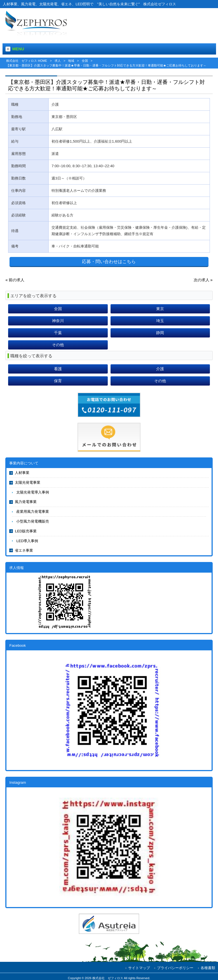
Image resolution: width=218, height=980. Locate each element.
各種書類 (208, 968)
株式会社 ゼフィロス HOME (27, 61)
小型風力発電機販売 (33, 521)
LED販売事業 (26, 531)
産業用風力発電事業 (33, 512)
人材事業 (22, 473)
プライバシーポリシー (175, 968)
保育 (58, 381)
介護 (160, 369)
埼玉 (160, 321)
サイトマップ (139, 968)
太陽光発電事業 (28, 482)
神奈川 (58, 321)
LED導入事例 (27, 541)
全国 (85, 61)
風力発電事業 (26, 502)
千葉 (58, 333)
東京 (160, 309)
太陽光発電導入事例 (33, 492)
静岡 (160, 333)
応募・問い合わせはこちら (109, 262)
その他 (58, 345)
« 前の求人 (15, 280)
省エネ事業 (24, 550)
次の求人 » (203, 280)
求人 (58, 61)
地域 (71, 61)
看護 (58, 369)
